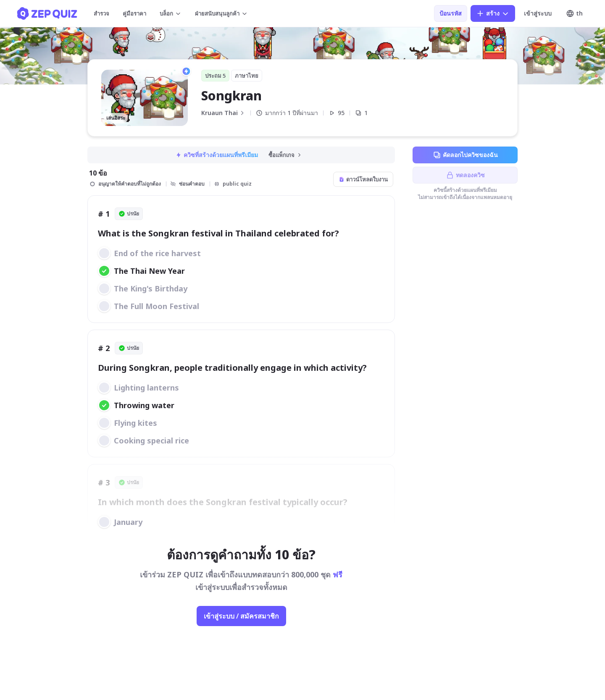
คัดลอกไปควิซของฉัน (465, 155)
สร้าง (493, 13)
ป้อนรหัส (451, 13)
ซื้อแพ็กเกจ (285, 155)
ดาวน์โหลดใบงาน (363, 179)
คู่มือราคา (134, 13)
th (574, 13)
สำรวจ (101, 13)
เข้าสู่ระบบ (538, 13)
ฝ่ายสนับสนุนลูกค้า (221, 13)
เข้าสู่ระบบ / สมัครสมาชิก (241, 616)
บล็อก (171, 13)
